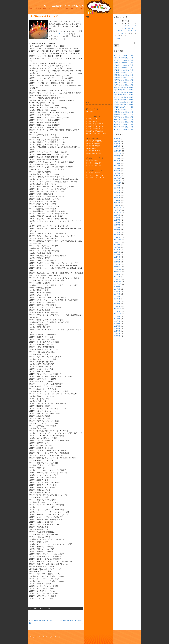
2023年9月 (117, 215)
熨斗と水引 (89, 112)
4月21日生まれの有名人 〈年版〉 (124, 58)
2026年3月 (117, 141)
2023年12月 (118, 208)
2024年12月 (118, 178)
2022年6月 (117, 252)
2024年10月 (118, 183)
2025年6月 (117, 163)
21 (119, 33)
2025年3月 (117, 171)
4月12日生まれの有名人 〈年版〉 (124, 80)
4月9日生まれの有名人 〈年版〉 (124, 87)
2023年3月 (117, 230)
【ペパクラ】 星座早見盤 (94, 165)
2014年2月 (117, 304)
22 (122, 33)
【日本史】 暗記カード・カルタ (96, 121)
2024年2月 (117, 203)
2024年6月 (117, 193)
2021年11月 (118, 269)
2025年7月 (117, 161)
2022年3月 (117, 260)
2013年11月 (118, 311)
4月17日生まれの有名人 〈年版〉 (124, 68)
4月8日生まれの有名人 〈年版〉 (124, 90)
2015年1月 (117, 277)
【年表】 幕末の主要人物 (94, 153)
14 (119, 31)
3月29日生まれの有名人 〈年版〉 (124, 114)
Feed (45, 637)
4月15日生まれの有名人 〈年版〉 (124, 73)
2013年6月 (117, 324)
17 (129, 31)
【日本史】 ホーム (91, 119)
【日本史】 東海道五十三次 (94, 129)
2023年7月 (117, 220)
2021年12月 (118, 267)
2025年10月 (118, 153)
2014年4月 (117, 299)
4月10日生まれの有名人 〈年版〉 (124, 85)
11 (132, 28)
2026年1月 (117, 146)
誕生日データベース (46, 608)
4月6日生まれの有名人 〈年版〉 (124, 95)
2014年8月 (117, 289)
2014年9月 (117, 287)
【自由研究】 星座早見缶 (94, 173)
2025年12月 (118, 149)
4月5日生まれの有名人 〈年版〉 (124, 97)
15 (122, 31)
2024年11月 (118, 181)
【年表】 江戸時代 (91, 148)
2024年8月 (117, 188)
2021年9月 (117, 274)
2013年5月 (117, 326)
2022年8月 (117, 247)
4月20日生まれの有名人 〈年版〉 (124, 60)
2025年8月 (117, 158)
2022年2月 (117, 262)
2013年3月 (117, 331)
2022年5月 (117, 255)
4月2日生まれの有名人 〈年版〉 (124, 105)
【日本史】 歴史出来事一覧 (94, 126)
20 (115, 33)
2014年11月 (118, 282)
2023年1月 (117, 235)
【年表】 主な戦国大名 (93, 146)
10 (129, 28)
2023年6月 (117, 223)
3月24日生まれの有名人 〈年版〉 (124, 127)
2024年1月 (117, 205)
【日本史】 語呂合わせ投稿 (94, 131)
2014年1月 (117, 306)
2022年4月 (117, 257)
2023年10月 (118, 213)
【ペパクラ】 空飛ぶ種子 (94, 163)
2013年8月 (117, 319)
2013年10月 (118, 314)
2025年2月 (117, 173)
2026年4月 (117, 139)
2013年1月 (117, 336)
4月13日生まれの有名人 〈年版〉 (124, 78)
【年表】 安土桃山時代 (93, 143)
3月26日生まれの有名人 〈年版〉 (124, 122)
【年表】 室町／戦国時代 (94, 141)
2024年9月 (117, 186)
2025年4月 (117, 168)
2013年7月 (117, 321)
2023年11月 (118, 210)
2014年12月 (118, 279)
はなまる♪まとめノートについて (96, 134)
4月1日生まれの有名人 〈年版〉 (124, 107)
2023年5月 (117, 225)
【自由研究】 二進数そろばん (95, 175)
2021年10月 (118, 272)
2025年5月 (117, 166)
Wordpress (33, 637)
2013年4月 (117, 329)
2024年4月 (117, 198)
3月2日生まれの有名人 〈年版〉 (72, 621)
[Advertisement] (99, 25)
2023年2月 (117, 232)
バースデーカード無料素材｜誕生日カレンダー (58, 6)
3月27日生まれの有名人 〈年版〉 (124, 119)
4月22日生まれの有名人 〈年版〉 (124, 55)
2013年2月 (117, 334)
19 (135, 31)
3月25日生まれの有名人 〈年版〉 (124, 124)
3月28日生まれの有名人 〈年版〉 (124, 117)
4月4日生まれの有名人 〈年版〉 (124, 100)
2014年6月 (117, 294)
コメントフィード (55, 637)
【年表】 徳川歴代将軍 (93, 151)
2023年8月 (117, 218)
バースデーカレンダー (59, 34)
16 (125, 31)
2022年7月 (117, 250)
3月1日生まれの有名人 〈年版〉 (45, 16)
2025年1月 (117, 176)
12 (135, 28)
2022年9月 (117, 245)
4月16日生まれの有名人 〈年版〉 (124, 70)
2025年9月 (117, 156)
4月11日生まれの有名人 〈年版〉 (124, 82)
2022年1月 (117, 264)
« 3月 (119, 38)
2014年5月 (117, 297)
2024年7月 (117, 190)
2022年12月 (118, 237)
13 (115, 31)
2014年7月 (117, 292)
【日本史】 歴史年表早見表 (94, 124)
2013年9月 (117, 316)
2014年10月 (118, 284)
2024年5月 (117, 195)
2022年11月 (118, 240)
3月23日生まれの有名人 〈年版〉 (124, 129)
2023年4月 (117, 227)
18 (132, 31)
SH (40, 637)
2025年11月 (118, 151)
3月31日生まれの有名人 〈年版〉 (124, 110)
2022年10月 (118, 242)
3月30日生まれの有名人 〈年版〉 (124, 112)
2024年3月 (117, 200)
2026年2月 (117, 144)
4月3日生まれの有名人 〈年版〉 (124, 102)
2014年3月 (117, 301)
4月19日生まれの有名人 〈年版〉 (124, 63)
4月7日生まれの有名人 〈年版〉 (124, 92)
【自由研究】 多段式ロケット (95, 178)
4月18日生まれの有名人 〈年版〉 (124, 65)
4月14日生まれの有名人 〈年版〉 (124, 75)
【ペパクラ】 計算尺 (92, 161)
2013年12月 (118, 309)
